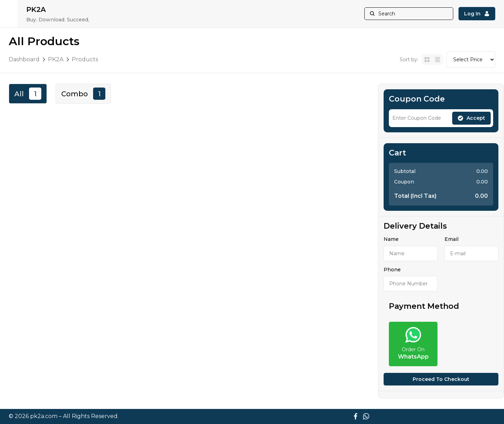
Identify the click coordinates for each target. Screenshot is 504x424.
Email (451, 239)
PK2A (56, 59)
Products (85, 59)
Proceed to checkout (441, 379)
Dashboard (24, 59)
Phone (392, 270)
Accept (471, 118)
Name (391, 239)
